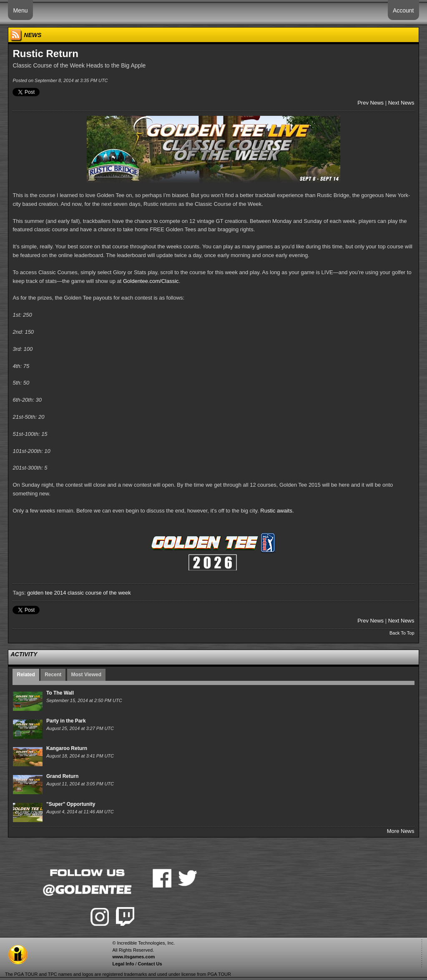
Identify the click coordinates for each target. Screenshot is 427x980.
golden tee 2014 (46, 593)
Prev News (370, 103)
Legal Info (123, 964)
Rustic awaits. (278, 511)
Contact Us (150, 964)
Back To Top (402, 633)
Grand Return (62, 776)
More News (401, 831)
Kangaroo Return (67, 748)
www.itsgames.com (133, 957)
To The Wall (60, 693)
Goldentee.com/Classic (151, 281)
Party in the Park (66, 721)
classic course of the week (99, 593)
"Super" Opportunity (71, 804)
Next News (401, 103)
